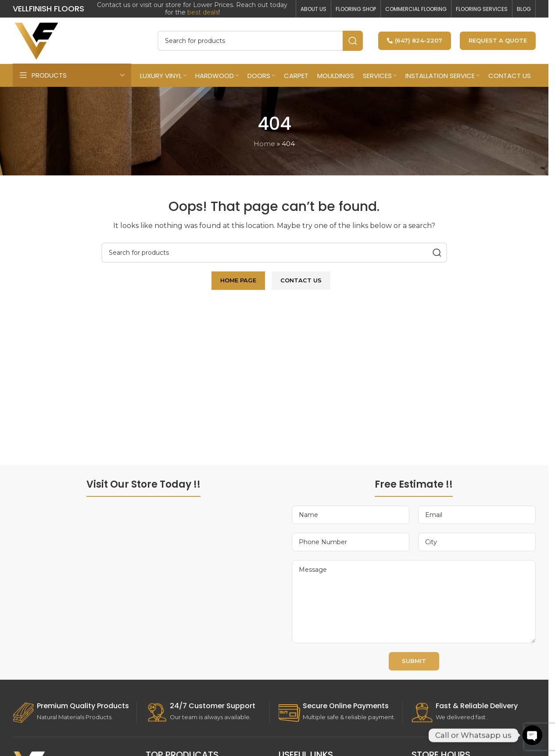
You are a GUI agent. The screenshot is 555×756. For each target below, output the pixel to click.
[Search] (260, 41)
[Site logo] (37, 40)
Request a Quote (498, 40)
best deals (203, 12)
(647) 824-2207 (415, 40)
